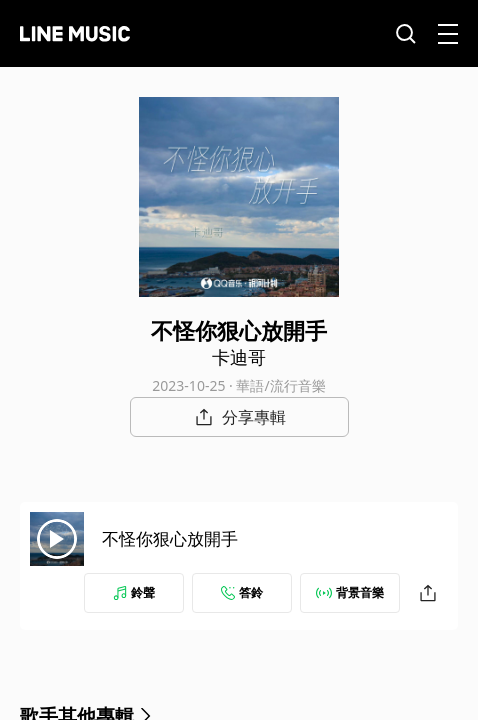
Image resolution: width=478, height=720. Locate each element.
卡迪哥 (239, 357)
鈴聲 (134, 592)
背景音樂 (350, 592)
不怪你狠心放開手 (170, 538)
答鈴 (242, 592)
